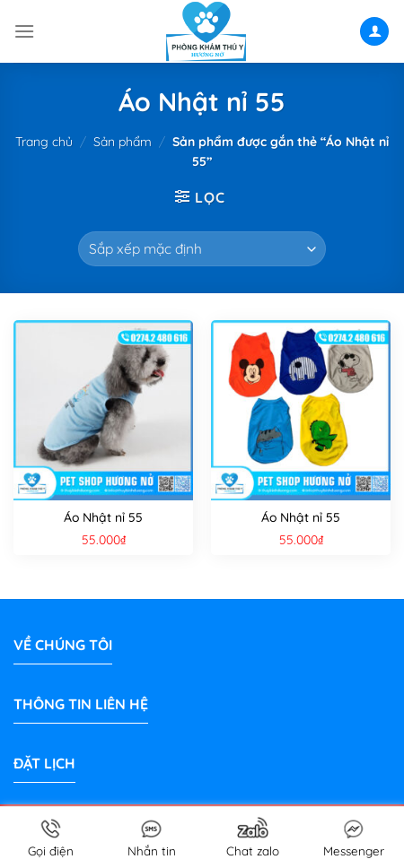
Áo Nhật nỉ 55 (103, 517)
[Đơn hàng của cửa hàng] (202, 249)
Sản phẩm (123, 142)
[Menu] (24, 31)
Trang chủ (44, 142)
